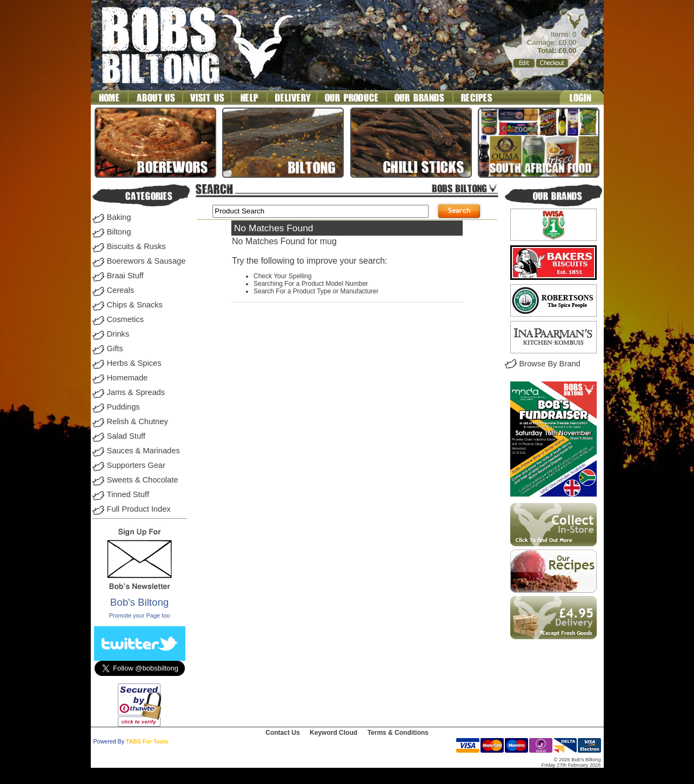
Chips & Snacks (135, 305)
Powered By (109, 741)
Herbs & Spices (134, 363)
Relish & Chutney (138, 421)
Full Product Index (139, 509)
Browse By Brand (550, 364)
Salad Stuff (126, 436)
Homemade (128, 378)
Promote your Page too (139, 615)
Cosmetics (125, 319)
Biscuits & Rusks (136, 246)
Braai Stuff (125, 276)
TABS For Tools (147, 741)
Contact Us (282, 733)
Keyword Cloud (333, 733)
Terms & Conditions (398, 733)
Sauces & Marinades (144, 451)
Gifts (115, 349)
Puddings (124, 407)
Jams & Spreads (136, 392)
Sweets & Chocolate (143, 480)
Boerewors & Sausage (146, 261)
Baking (119, 217)
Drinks (118, 334)
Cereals (121, 290)
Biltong (119, 232)
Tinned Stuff (128, 494)
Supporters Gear (136, 465)
